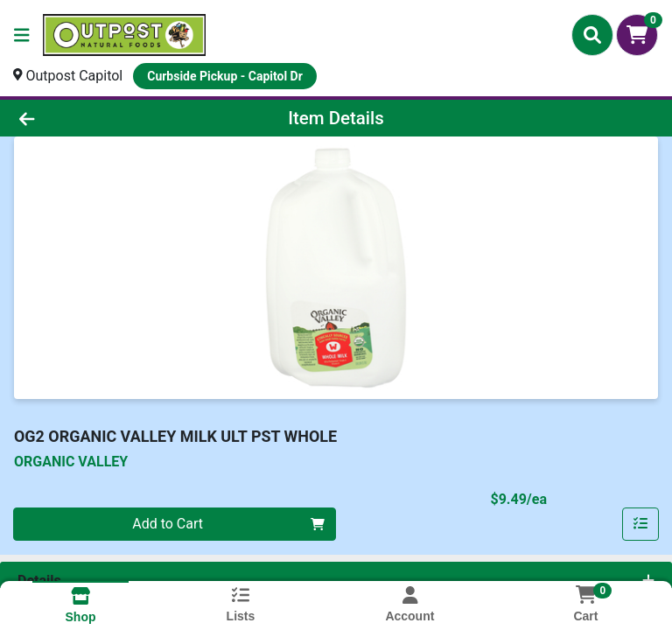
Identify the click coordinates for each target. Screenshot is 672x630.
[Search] (592, 35)
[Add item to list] (640, 524)
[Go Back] (94, 118)
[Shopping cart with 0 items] (637, 35)
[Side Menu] (22, 35)
